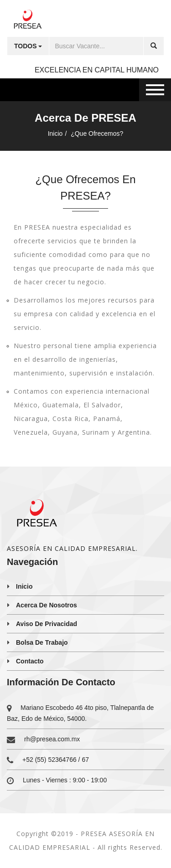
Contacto (30, 661)
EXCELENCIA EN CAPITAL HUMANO (97, 70)
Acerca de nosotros (47, 605)
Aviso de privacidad (47, 624)
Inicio (55, 134)
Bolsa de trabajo (42, 642)
